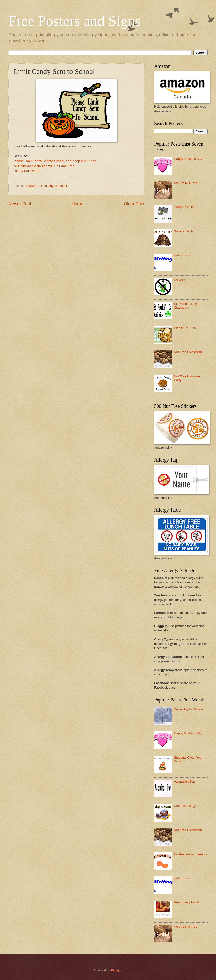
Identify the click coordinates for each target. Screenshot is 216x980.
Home (77, 204)
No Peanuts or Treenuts (191, 854)
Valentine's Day (185, 782)
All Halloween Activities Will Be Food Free (44, 166)
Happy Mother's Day (188, 159)
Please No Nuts (185, 328)
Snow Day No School (189, 709)
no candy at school (54, 186)
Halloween (32, 186)
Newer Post (20, 204)
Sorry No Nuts (184, 207)
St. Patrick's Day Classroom (185, 306)
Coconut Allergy (185, 806)
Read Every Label (186, 902)
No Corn (180, 280)
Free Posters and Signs (75, 21)
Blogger (116, 970)
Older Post (134, 204)
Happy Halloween (26, 171)
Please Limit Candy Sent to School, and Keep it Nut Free (55, 161)
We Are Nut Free (186, 183)
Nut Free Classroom (188, 352)
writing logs (182, 255)
